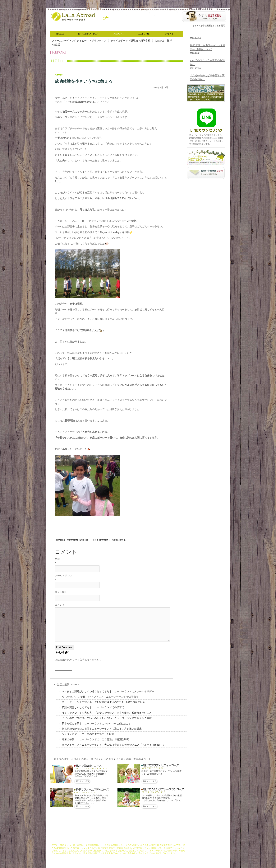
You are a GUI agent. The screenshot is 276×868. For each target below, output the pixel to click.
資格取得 (141, 840)
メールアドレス (64, 576)
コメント (60, 605)
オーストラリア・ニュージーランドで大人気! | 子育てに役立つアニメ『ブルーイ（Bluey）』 (114, 745)
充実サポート (129, 840)
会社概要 (207, 26)
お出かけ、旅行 (163, 41)
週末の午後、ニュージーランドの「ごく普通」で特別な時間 (96, 739)
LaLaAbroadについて (87, 840)
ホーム (198, 26)
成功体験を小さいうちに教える (84, 81)
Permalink (60, 540)
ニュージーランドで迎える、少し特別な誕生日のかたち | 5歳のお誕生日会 (103, 702)
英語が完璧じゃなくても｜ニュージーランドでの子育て (93, 707)
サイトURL (61, 592)
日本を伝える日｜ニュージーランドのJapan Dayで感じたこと (96, 723)
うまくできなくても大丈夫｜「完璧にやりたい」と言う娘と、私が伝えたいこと (107, 713)
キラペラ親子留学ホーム (63, 840)
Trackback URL (118, 540)
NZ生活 (56, 45)
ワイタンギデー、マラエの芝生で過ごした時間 (88, 734)
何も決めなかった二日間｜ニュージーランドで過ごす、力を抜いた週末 (102, 729)
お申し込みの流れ (155, 840)
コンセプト (103, 840)
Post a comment (100, 540)
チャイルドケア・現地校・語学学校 (131, 41)
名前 (57, 559)
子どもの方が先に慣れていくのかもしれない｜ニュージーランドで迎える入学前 (107, 718)
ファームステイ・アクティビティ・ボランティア (79, 41)
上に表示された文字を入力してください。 (78, 660)
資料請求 (169, 840)
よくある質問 (219, 26)
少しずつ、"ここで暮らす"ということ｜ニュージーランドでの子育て (100, 697)
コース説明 (115, 840)
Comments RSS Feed (78, 540)
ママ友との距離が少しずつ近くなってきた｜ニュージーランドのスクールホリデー (108, 691)
